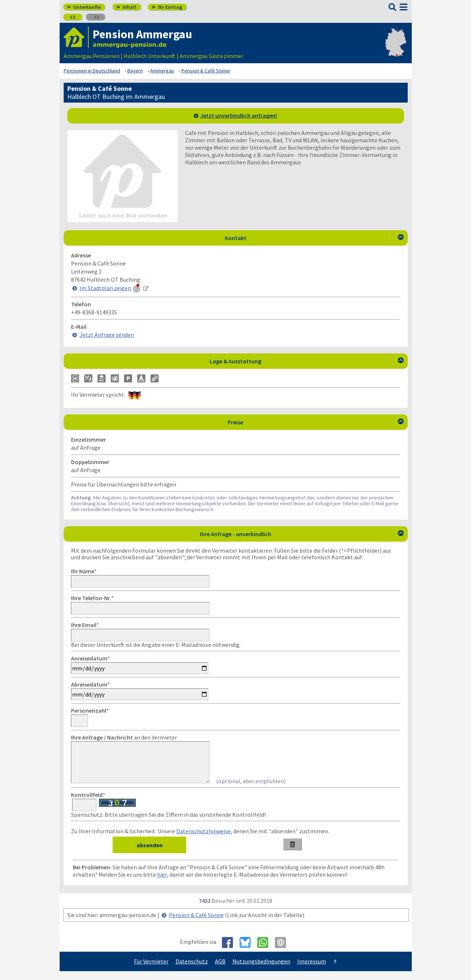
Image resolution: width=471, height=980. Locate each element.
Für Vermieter (151, 970)
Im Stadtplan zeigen (110, 288)
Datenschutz (192, 970)
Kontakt (314, 238)
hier (162, 883)
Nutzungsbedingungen (261, 970)
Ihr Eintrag (167, 7)
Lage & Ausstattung (307, 361)
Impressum (312, 970)
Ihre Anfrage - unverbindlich (302, 534)
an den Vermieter (124, 737)
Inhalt (126, 7)
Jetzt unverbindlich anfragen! (239, 115)
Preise (316, 422)
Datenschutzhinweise (203, 840)
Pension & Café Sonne (196, 924)
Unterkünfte (84, 7)
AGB (220, 970)
